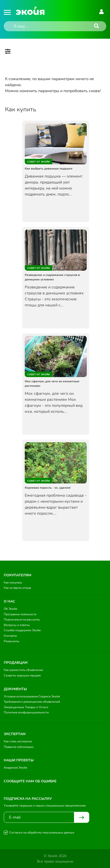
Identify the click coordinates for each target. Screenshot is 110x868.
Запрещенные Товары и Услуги (26, 707)
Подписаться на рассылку (22, 620)
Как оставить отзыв (17, 588)
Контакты (10, 636)
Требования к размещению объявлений (32, 702)
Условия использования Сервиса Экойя (32, 696)
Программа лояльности (20, 614)
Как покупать (13, 583)
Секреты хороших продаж (22, 675)
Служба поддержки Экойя (22, 630)
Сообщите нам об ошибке (30, 781)
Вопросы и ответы (17, 625)
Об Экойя (10, 609)
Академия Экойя (15, 768)
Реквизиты (11, 641)
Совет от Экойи (38, 162)
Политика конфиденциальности (26, 712)
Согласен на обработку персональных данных (42, 833)
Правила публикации (19, 747)
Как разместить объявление (23, 670)
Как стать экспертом (18, 741)
